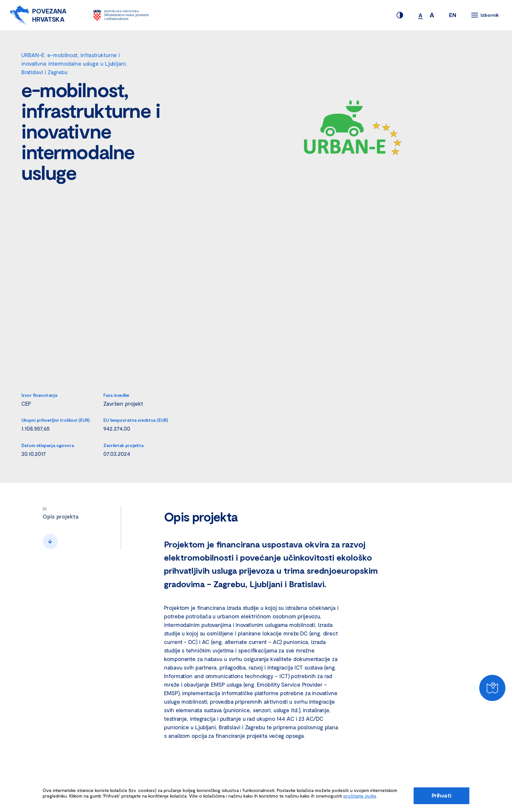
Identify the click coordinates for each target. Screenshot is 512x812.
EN (453, 15)
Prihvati (441, 795)
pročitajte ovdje (360, 796)
